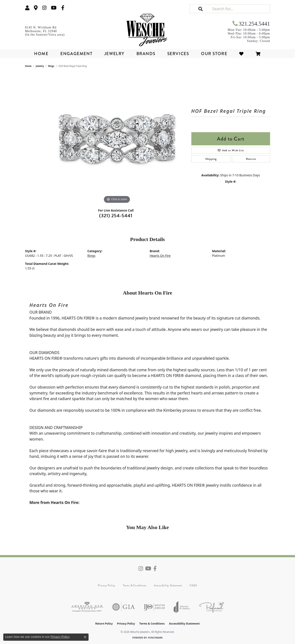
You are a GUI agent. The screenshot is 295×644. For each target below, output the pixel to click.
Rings (51, 66)
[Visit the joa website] (182, 607)
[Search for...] (241, 9)
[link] (36, 8)
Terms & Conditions (135, 585)
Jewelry (114, 54)
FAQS (193, 585)
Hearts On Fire (160, 256)
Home (41, 54)
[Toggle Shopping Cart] (258, 54)
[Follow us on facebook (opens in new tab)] (63, 8)
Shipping (211, 159)
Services (178, 54)
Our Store (214, 54)
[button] (27, 8)
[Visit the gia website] (124, 607)
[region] (117, 139)
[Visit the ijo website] (154, 607)
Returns (251, 159)
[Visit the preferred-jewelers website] (212, 607)
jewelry (40, 66)
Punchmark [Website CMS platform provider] (155, 638)
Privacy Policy (107, 585)
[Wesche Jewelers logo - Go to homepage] (147, 28)
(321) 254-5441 (116, 216)
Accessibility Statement (168, 585)
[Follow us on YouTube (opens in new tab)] (54, 8)
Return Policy (104, 624)
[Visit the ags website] (87, 607)
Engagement (76, 54)
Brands (146, 54)
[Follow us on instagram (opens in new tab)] (44, 8)
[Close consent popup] (85, 637)
